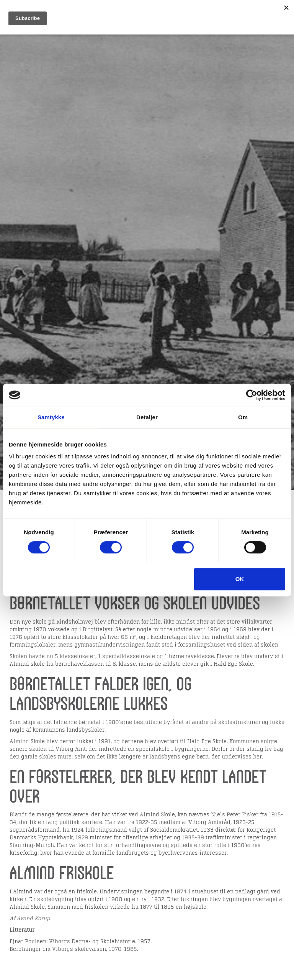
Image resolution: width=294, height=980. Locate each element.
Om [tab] (243, 417)
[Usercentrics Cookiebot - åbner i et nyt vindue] (252, 395)
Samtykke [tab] (51, 417)
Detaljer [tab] (147, 417)
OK (240, 579)
